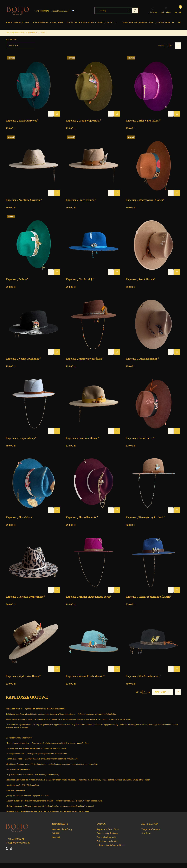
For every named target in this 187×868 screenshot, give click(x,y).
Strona (161, 46)
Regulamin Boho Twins (108, 829)
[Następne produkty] (163, 692)
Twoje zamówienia (151, 829)
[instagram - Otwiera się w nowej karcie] (11, 848)
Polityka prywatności (107, 841)
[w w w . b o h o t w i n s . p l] (15, 838)
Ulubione (146, 833)
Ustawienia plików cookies (110, 845)
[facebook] (73, 11)
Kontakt (56, 837)
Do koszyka (57, 114)
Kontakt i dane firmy (62, 829)
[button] (135, 11)
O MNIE (56, 833)
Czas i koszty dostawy (107, 833)
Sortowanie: (11, 40)
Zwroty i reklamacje (106, 837)
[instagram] (76, 11)
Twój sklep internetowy (15, 33)
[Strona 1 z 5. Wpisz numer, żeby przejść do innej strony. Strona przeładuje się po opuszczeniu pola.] (167, 46)
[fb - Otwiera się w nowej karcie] (7, 848)
